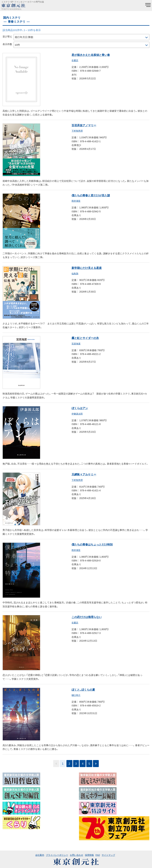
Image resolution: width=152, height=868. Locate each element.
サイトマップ (108, 855)
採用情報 (89, 855)
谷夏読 (75, 60)
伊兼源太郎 (77, 414)
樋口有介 (76, 695)
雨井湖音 (76, 201)
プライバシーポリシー (57, 855)
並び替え (7, 36)
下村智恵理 (77, 131)
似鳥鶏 (75, 273)
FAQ (98, 855)
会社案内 (40, 855)
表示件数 (7, 44)
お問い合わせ (77, 855)
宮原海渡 (76, 344)
